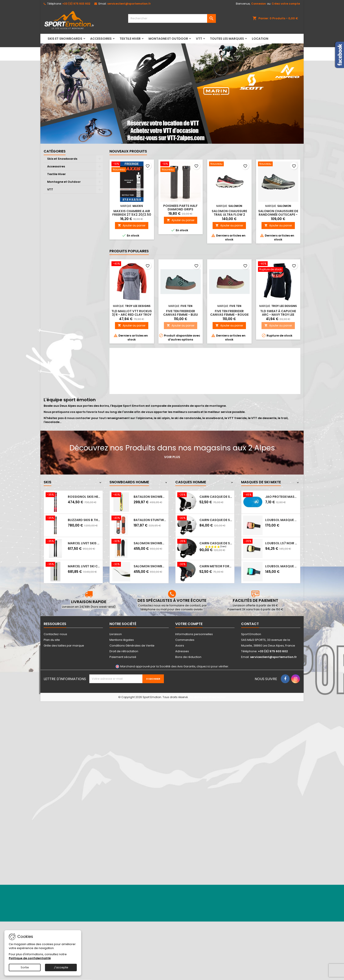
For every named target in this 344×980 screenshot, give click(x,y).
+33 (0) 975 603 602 (76, 4)
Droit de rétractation (124, 651)
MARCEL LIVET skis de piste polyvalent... (84, 543)
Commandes (185, 640)
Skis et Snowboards (65, 39)
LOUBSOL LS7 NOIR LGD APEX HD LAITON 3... (282, 543)
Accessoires (101, 39)
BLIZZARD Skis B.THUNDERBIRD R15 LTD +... (84, 520)
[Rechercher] (172, 18)
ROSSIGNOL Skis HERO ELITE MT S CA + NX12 (84, 497)
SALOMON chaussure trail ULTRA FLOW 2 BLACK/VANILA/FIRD (229, 215)
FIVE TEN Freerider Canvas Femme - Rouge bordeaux (229, 315)
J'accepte (61, 967)
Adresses (182, 651)
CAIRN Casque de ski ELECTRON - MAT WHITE (216, 497)
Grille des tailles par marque (64, 646)
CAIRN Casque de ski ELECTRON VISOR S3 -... (216, 520)
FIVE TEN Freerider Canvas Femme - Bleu (181, 313)
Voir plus (172, 457)
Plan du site (52, 640)
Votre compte (189, 624)
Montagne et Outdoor (168, 39)
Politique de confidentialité (30, 958)
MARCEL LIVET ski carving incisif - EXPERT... (84, 566)
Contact (250, 624)
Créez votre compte (286, 4)
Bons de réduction (188, 657)
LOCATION (260, 39)
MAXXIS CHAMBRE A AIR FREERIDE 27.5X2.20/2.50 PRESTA (132, 215)
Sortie (25, 967)
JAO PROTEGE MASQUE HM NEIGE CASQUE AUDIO (282, 497)
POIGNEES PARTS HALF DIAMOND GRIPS (180, 208)
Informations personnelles (194, 634)
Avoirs (180, 646)
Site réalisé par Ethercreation (207, 697)
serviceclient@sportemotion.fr (129, 4)
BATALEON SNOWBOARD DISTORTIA (150, 497)
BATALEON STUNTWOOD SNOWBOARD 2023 (150, 520)
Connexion (259, 4)
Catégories (55, 151)
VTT (199, 39)
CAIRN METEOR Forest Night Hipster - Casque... (216, 566)
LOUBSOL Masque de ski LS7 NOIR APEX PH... (282, 520)
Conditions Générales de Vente (132, 646)
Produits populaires (129, 251)
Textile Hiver (130, 39)
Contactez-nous (55, 634)
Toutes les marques (227, 39)
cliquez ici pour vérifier (212, 666)
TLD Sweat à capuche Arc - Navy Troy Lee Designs (278, 315)
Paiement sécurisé (123, 657)
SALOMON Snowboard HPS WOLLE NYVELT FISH (150, 543)
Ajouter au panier (132, 225)
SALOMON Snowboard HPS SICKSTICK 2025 (150, 566)
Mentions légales (122, 640)
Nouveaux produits (128, 151)
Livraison (116, 634)
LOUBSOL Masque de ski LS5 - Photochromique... (282, 566)
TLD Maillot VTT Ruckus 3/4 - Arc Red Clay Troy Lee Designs (132, 315)
